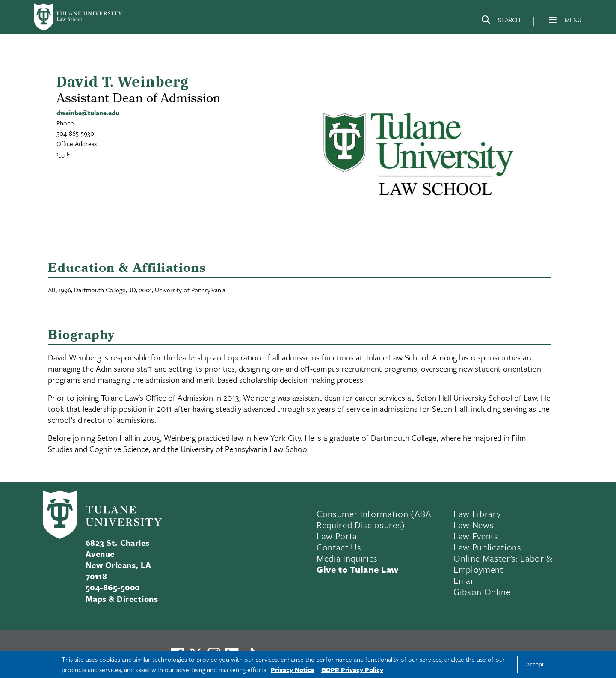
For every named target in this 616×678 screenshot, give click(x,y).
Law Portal (338, 536)
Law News (474, 525)
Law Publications (487, 547)
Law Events (476, 536)
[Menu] (553, 20)
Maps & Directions (122, 599)
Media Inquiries (347, 558)
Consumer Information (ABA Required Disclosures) (374, 519)
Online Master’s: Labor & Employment (503, 564)
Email (464, 580)
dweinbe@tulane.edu (88, 113)
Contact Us (339, 547)
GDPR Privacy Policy (352, 669)
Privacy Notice (293, 669)
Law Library (477, 514)
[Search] (500, 21)
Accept (535, 665)
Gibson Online (482, 592)
